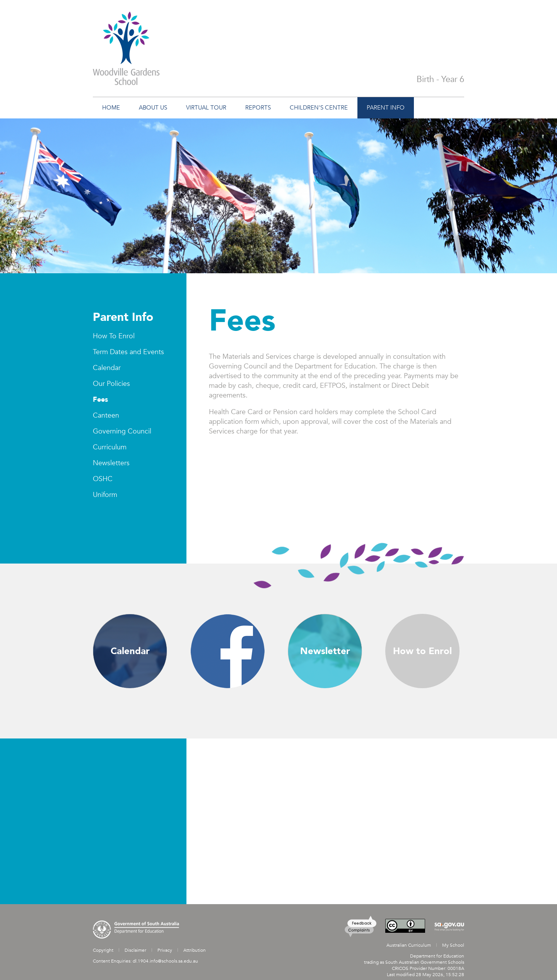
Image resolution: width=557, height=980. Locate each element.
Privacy (165, 950)
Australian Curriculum (409, 945)
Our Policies (111, 384)
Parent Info (123, 317)
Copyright (103, 950)
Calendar (107, 368)
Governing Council (122, 431)
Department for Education (437, 956)
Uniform (105, 495)
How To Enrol (114, 336)
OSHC (103, 479)
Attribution (195, 950)
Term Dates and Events (128, 352)
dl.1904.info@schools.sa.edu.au (165, 961)
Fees (100, 400)
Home (111, 108)
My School (453, 945)
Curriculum (110, 447)
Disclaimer (135, 950)
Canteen (106, 415)
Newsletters (111, 463)
